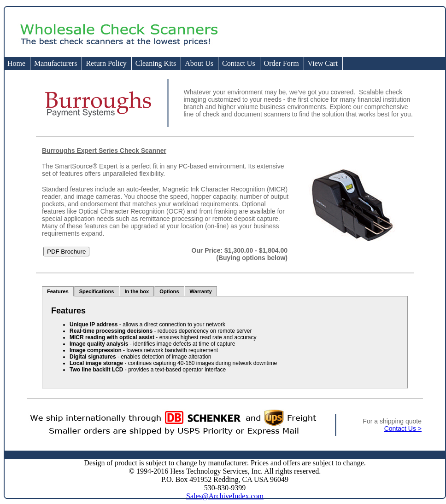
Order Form (282, 63)
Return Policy (106, 63)
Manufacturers (56, 63)
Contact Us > (403, 429)
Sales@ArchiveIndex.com (225, 496)
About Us (199, 63)
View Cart (323, 63)
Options (169, 291)
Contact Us (239, 63)
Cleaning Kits (156, 63)
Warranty (201, 291)
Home (16, 63)
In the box (137, 291)
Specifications (97, 291)
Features (58, 291)
